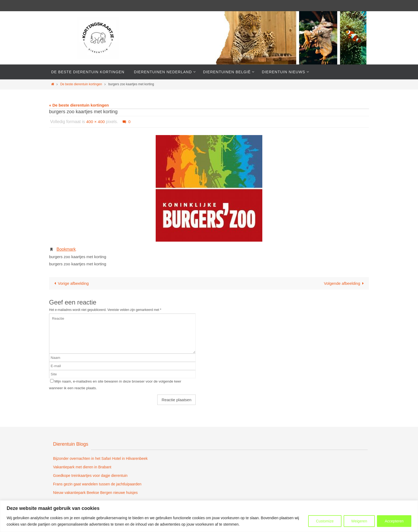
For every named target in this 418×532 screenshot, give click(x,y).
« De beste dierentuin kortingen (79, 105)
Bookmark (66, 249)
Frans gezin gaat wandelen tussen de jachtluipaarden (97, 484)
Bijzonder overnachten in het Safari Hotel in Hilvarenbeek (100, 458)
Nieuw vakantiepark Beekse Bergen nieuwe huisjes (95, 493)
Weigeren (359, 521)
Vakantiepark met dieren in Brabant (82, 467)
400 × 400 (96, 122)
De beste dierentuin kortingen (81, 84)
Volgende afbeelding (345, 283)
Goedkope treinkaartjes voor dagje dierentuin (90, 476)
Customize (325, 521)
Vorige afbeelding (71, 283)
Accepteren (394, 521)
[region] (209, 516)
